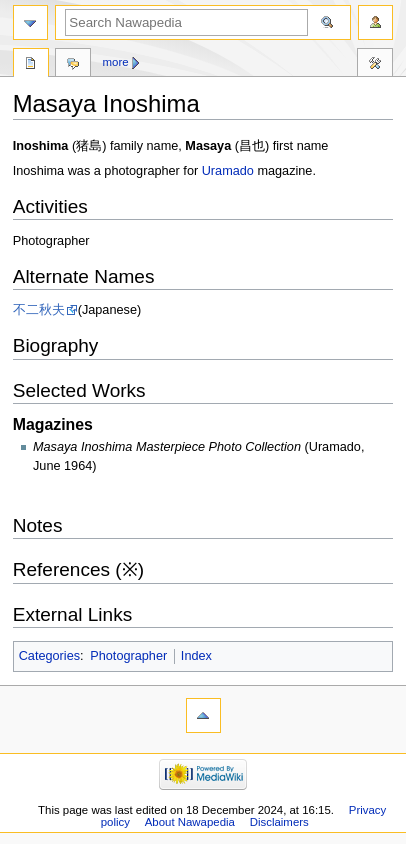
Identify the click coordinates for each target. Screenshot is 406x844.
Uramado (228, 171)
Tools (375, 65)
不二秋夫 (39, 310)
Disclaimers (279, 822)
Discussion (73, 65)
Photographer (128, 656)
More (116, 62)
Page (31, 65)
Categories (49, 656)
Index (196, 656)
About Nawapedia (190, 822)
